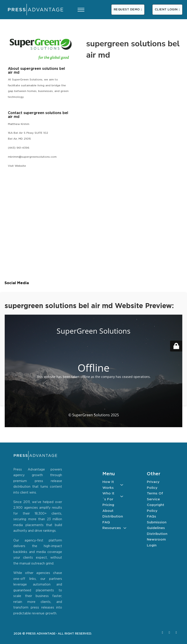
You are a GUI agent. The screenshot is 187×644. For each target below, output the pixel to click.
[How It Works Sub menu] (122, 485)
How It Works (108, 485)
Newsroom (156, 540)
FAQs (151, 516)
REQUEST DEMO (128, 10)
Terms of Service (155, 496)
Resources (112, 528)
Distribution (113, 516)
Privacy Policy (153, 485)
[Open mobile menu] (81, 10)
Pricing (108, 505)
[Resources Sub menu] (125, 528)
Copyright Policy (156, 508)
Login (152, 545)
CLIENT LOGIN (167, 10)
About (108, 511)
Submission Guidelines (157, 525)
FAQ (106, 522)
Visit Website (17, 166)
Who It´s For (108, 496)
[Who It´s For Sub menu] (122, 496)
